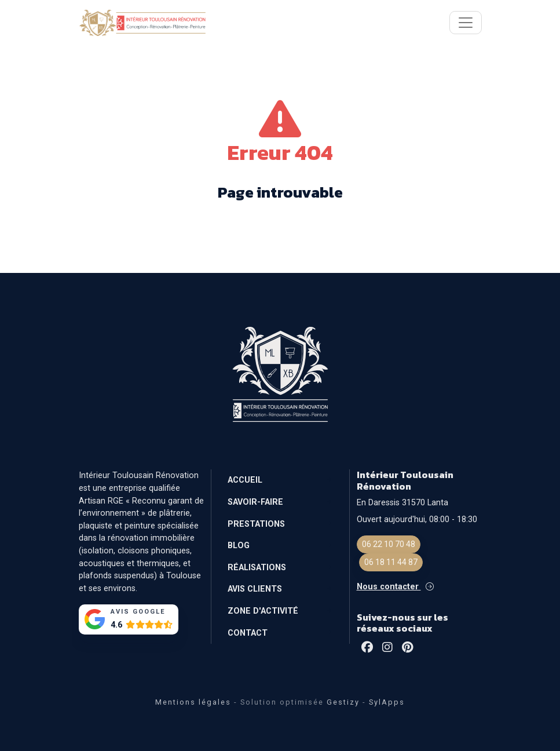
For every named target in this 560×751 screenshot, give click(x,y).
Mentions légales (193, 702)
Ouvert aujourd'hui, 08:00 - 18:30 (417, 519)
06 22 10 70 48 (389, 544)
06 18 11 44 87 (391, 562)
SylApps (387, 702)
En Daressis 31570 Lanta (402, 503)
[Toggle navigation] (466, 23)
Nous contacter (395, 587)
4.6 (116, 625)
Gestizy (343, 702)
